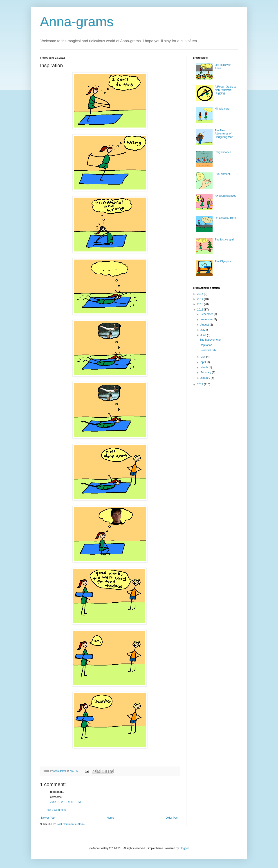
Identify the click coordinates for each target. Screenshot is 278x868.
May (203, 357)
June (204, 335)
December (207, 314)
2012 (201, 310)
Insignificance (223, 152)
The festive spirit (225, 240)
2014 (201, 299)
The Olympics (223, 261)
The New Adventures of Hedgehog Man (224, 134)
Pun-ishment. (223, 174)
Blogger (184, 848)
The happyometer (210, 340)
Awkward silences (225, 196)
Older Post (172, 818)
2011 (201, 384)
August (205, 325)
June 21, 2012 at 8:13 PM (65, 802)
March (205, 367)
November (207, 319)
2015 (201, 294)
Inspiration (206, 345)
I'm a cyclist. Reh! (225, 218)
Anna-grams (77, 22)
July (203, 330)
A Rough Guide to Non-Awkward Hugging (225, 90)
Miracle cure (222, 109)
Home (110, 818)
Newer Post (48, 818)
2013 (201, 304)
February (206, 372)
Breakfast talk (208, 350)
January (206, 378)
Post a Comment (56, 810)
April (203, 362)
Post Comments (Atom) (71, 824)
